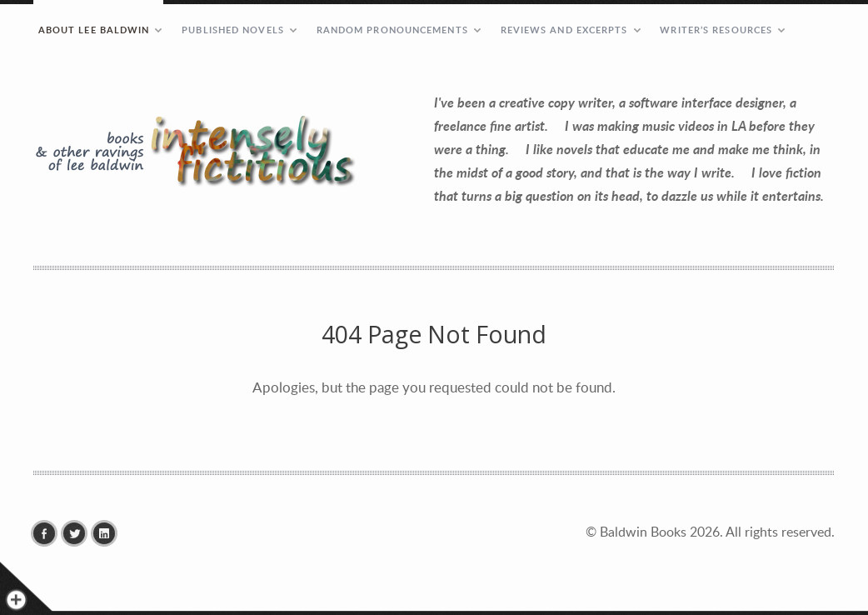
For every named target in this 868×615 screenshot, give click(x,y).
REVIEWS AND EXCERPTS (564, 30)
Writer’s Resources (716, 30)
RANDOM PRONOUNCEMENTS (392, 30)
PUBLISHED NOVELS (233, 30)
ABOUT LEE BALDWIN (94, 30)
